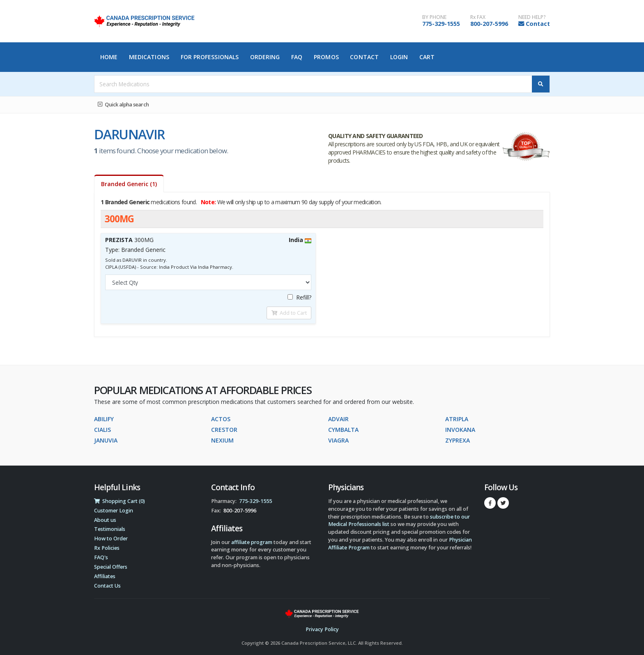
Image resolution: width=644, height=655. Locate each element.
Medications (149, 57)
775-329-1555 (441, 24)
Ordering (265, 57)
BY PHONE (434, 17)
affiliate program (252, 542)
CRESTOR (224, 430)
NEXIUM (222, 440)
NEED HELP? (532, 17)
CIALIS (102, 430)
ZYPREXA (458, 440)
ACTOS (221, 419)
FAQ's (101, 557)
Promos (326, 57)
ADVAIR (338, 419)
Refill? (299, 297)
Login (399, 57)
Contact (538, 24)
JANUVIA (106, 440)
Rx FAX (478, 17)
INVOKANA (460, 430)
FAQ (297, 57)
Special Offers (111, 567)
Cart (427, 57)
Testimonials (110, 529)
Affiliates (105, 576)
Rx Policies (107, 548)
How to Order (111, 539)
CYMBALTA (343, 430)
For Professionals (210, 57)
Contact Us (107, 586)
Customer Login (114, 511)
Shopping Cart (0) (120, 501)
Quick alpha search (123, 104)
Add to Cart (289, 313)
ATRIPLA (457, 419)
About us (105, 520)
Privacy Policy (322, 629)
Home (109, 57)
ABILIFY (104, 419)
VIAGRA (338, 440)
